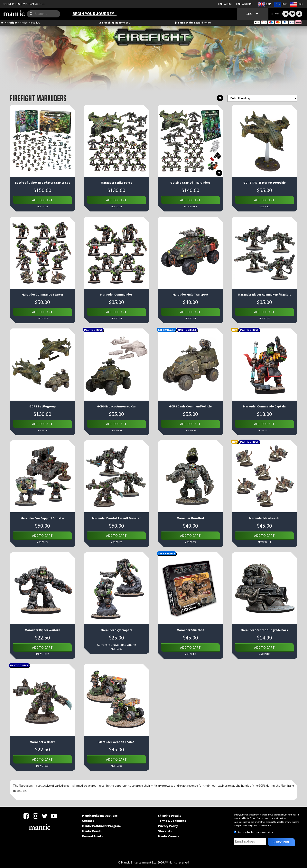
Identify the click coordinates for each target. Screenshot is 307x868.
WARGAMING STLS (34, 4)
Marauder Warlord (42, 742)
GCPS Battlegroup (42, 406)
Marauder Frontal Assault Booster (116, 518)
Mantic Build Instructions (100, 815)
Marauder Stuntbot (190, 630)
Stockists (165, 831)
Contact (88, 821)
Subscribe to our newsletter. (254, 832)
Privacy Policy (168, 826)
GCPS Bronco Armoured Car (116, 406)
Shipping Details (170, 815)
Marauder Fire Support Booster (42, 518)
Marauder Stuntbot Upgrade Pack (264, 630)
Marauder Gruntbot (191, 518)
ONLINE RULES (11, 4)
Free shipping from (114, 23)
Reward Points (92, 836)
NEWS (275, 14)
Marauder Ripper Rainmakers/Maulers (265, 294)
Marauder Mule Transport (190, 294)
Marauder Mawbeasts (264, 518)
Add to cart (42, 200)
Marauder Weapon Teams (116, 742)
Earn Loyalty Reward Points (193, 23)
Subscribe (281, 842)
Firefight (12, 23)
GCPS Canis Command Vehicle (190, 406)
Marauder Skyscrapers (116, 630)
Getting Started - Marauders (190, 182)
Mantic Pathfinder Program (101, 826)
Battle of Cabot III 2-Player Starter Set (42, 182)
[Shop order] (262, 98)
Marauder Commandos (116, 294)
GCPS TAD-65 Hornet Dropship (265, 182)
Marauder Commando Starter (42, 294)
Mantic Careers (169, 836)
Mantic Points (92, 831)
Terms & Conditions (172, 821)
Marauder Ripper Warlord (42, 630)
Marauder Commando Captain (264, 406)
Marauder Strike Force (116, 182)
